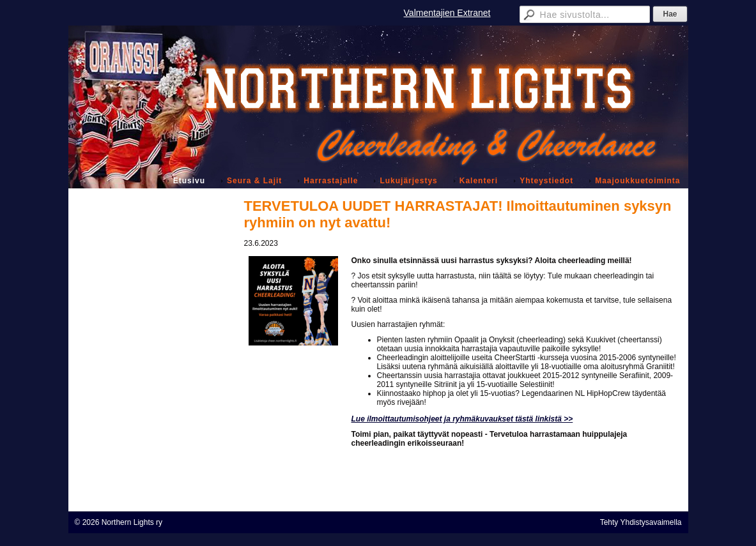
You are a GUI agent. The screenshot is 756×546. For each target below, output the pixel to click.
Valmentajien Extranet (447, 13)
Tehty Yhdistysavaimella (641, 522)
